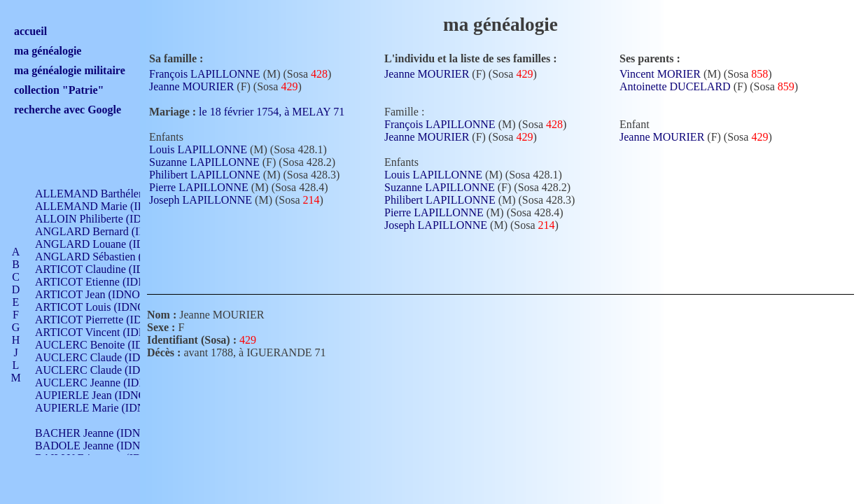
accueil (30, 31)
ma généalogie (48, 51)
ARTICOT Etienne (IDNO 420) (106, 282)
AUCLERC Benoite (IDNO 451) (109, 345)
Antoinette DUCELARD (675, 86)
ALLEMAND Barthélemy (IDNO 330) (123, 194)
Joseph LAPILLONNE (201, 200)
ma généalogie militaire (70, 70)
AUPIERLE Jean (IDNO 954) (102, 395)
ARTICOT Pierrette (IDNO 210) (108, 320)
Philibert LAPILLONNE (205, 175)
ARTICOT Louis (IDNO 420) (102, 307)
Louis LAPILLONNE (198, 149)
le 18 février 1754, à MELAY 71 (280, 112)
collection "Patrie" (59, 90)
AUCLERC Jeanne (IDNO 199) (107, 383)
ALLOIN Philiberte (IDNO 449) (108, 219)
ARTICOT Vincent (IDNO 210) (106, 332)
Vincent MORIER (660, 74)
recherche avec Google (68, 110)
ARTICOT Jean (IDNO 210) (99, 294)
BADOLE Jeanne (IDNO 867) (103, 446)
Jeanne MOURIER (191, 86)
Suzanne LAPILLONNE (204, 162)
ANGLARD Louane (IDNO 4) (104, 244)
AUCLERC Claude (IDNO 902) (107, 357)
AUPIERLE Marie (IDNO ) (97, 408)
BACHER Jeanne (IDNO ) (95, 433)
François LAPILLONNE (205, 74)
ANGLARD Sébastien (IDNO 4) (108, 257)
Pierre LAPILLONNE (199, 187)
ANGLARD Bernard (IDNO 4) (105, 231)
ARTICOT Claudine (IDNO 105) (110, 269)
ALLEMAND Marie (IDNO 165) (110, 206)
